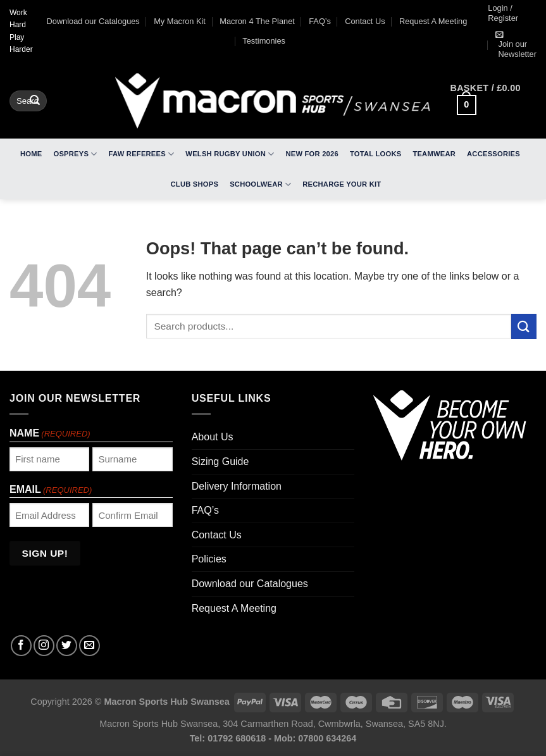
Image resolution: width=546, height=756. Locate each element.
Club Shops (195, 184)
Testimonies (264, 41)
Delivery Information (237, 486)
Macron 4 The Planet (257, 21)
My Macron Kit (180, 21)
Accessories (493, 154)
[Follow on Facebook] (21, 646)
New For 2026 (312, 154)
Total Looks (375, 154)
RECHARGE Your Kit (342, 184)
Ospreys (76, 154)
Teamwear (434, 154)
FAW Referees (142, 154)
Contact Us (365, 21)
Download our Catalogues (93, 21)
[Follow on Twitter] (67, 646)
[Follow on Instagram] (44, 646)
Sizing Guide (220, 462)
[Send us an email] (90, 646)
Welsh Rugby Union (230, 154)
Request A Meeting (433, 21)
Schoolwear (260, 184)
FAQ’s (320, 21)
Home (31, 154)
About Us (213, 437)
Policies (209, 559)
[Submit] (35, 101)
